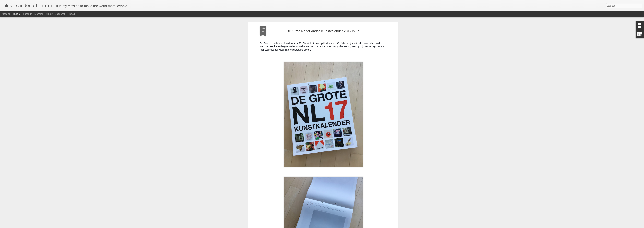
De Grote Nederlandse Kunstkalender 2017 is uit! (323, 31)
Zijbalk (49, 14)
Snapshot (60, 14)
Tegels (16, 14)
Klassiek (6, 14)
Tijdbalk (71, 14)
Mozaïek (39, 14)
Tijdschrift (27, 14)
